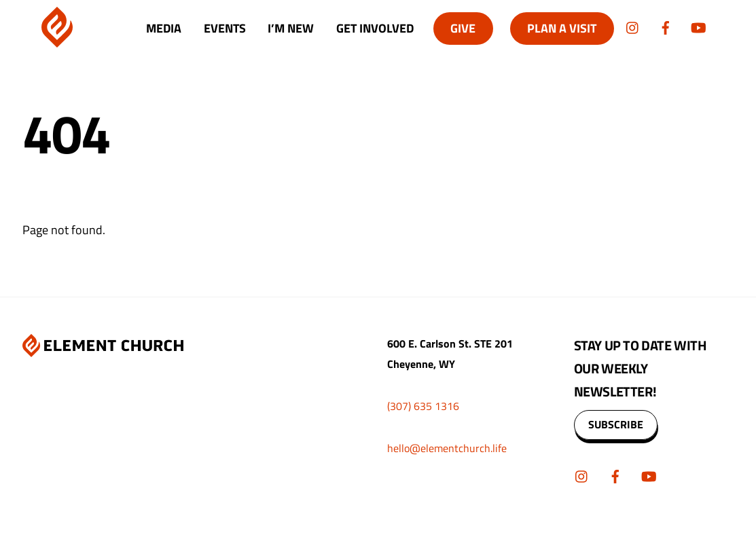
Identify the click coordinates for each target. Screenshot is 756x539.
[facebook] (666, 26)
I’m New (291, 28)
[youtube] (698, 26)
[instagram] (633, 26)
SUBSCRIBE (616, 424)
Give (463, 28)
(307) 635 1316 (423, 406)
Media (164, 28)
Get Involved (375, 28)
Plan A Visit (562, 28)
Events (225, 28)
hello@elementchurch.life (447, 448)
